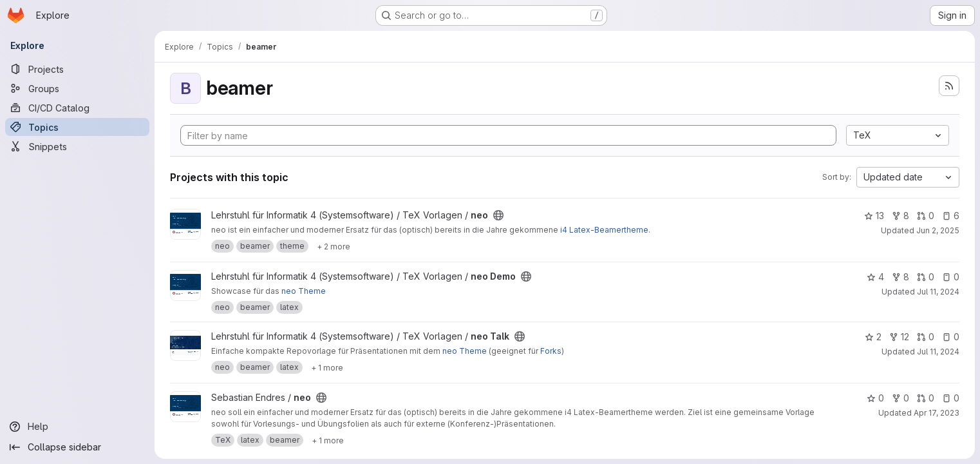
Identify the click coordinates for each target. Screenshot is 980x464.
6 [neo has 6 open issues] (951, 216)
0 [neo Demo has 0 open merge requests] (926, 277)
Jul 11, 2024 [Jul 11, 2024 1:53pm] (938, 292)
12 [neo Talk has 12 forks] (899, 337)
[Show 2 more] (334, 246)
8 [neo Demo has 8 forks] (900, 277)
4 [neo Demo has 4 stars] (875, 277)
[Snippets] (77, 146)
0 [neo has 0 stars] (875, 398)
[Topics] (77, 127)
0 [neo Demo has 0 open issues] (951, 277)
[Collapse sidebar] (77, 447)
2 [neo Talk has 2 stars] (873, 337)
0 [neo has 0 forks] (900, 398)
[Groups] (77, 88)
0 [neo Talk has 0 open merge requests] (926, 337)
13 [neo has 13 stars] (874, 216)
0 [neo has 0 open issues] (951, 398)
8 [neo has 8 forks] (900, 216)
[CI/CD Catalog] (77, 108)
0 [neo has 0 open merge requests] (926, 216)
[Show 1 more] (327, 367)
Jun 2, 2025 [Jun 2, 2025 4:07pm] (938, 230)
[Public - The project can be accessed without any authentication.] (498, 215)
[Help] (77, 427)
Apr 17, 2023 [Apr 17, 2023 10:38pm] (937, 413)
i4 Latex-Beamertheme (604, 230)
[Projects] (77, 69)
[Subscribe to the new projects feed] (949, 86)
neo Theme (304, 291)
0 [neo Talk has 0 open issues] (951, 337)
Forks (551, 351)
